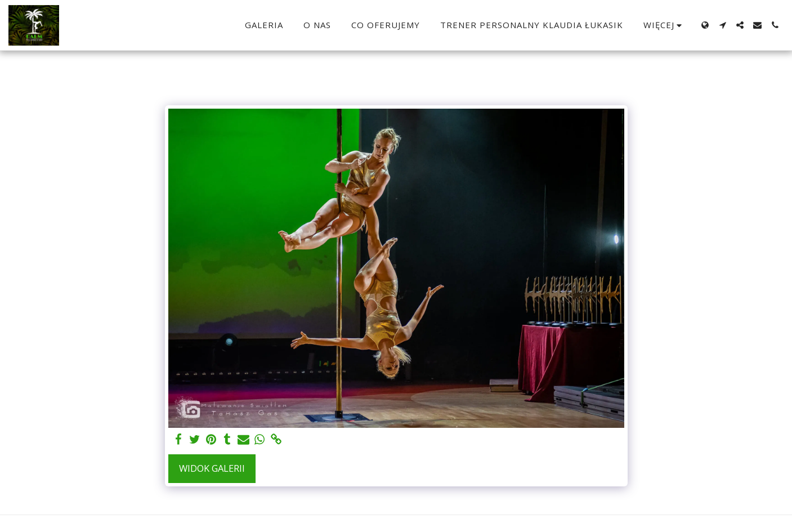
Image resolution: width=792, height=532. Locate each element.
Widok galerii (212, 468)
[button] (722, 25)
